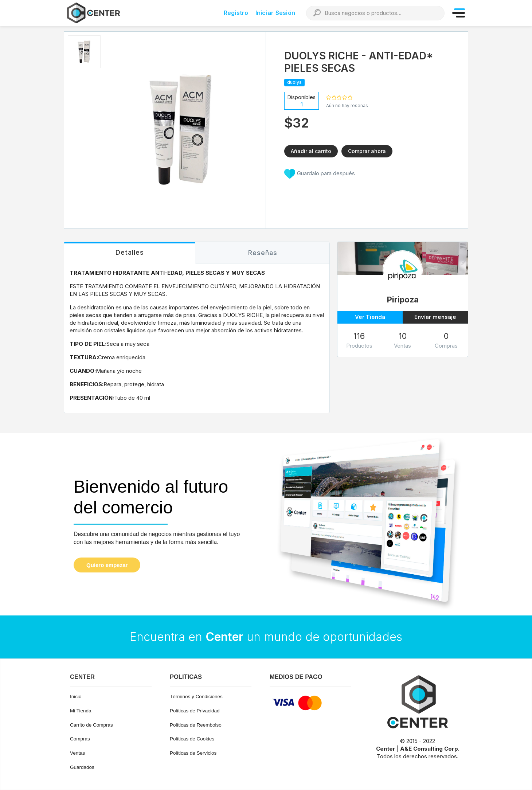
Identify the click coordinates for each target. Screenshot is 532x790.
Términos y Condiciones (196, 697)
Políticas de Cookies (192, 739)
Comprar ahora (367, 151)
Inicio (76, 697)
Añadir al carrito (311, 151)
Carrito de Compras (91, 725)
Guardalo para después (320, 174)
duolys (294, 82)
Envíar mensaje (435, 317)
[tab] (130, 253)
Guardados (82, 767)
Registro (236, 13)
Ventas (77, 753)
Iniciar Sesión (275, 13)
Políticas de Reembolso (196, 725)
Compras (80, 739)
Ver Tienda (370, 317)
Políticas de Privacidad (195, 711)
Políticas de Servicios (193, 753)
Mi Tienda (81, 711)
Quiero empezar (107, 565)
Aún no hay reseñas (347, 105)
